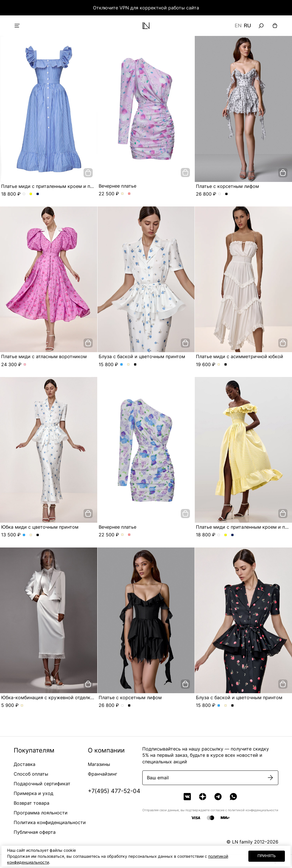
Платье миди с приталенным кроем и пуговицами (58, 186)
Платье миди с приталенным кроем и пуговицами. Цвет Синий (38, 194)
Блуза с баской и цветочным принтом (142, 356)
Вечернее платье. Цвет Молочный (122, 194)
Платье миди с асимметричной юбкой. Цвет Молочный (219, 365)
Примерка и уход (34, 793)
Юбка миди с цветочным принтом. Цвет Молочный (31, 535)
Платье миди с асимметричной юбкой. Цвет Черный (226, 365)
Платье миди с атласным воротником (44, 356)
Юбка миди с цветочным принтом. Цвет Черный (38, 535)
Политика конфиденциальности (50, 822)
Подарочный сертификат (42, 784)
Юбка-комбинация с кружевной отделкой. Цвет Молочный (22, 706)
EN (238, 26)
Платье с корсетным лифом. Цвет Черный (227, 194)
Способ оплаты (31, 774)
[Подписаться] (270, 778)
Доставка (25, 764)
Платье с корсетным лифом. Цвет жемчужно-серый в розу (220, 194)
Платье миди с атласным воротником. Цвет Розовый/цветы (25, 365)
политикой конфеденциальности (253, 810)
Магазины (99, 764)
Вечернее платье (117, 186)
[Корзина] (275, 26)
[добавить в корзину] (88, 173)
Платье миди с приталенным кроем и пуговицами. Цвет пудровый (24, 194)
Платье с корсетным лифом (227, 186)
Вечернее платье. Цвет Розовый (129, 194)
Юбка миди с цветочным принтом (40, 527)
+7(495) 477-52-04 (114, 791)
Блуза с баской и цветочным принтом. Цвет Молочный (128, 365)
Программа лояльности (41, 813)
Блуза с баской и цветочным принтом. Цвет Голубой (122, 365)
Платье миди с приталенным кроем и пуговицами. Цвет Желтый (31, 194)
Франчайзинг (103, 774)
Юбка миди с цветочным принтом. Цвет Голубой (24, 535)
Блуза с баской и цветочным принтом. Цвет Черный (135, 365)
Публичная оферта (35, 832)
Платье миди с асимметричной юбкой (240, 356)
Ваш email (158, 778)
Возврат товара (32, 803)
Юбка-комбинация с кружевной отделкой (49, 697)
